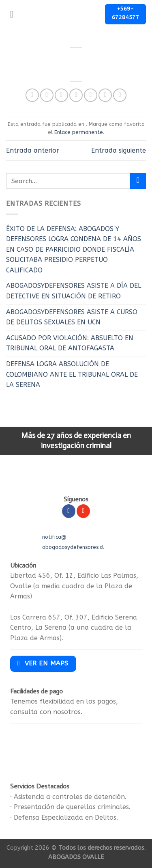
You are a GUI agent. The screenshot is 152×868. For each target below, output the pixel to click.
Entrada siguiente (119, 150)
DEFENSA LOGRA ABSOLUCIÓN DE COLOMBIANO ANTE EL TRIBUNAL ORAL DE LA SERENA (72, 374)
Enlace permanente (79, 132)
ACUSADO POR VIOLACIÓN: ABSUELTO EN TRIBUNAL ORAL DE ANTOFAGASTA (70, 343)
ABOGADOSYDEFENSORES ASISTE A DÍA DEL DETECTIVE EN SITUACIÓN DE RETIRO (74, 291)
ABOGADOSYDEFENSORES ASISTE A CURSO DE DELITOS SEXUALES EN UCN (72, 317)
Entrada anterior (33, 150)
